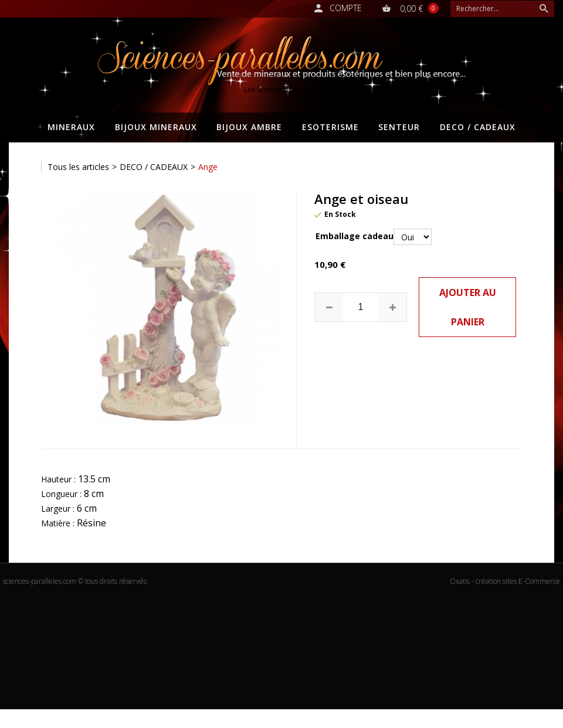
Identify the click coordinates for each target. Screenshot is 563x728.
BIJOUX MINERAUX (156, 127)
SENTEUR (399, 127)
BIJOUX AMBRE (249, 127)
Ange (208, 167)
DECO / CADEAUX (478, 127)
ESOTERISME (330, 127)
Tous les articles (78, 167)
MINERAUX (71, 127)
